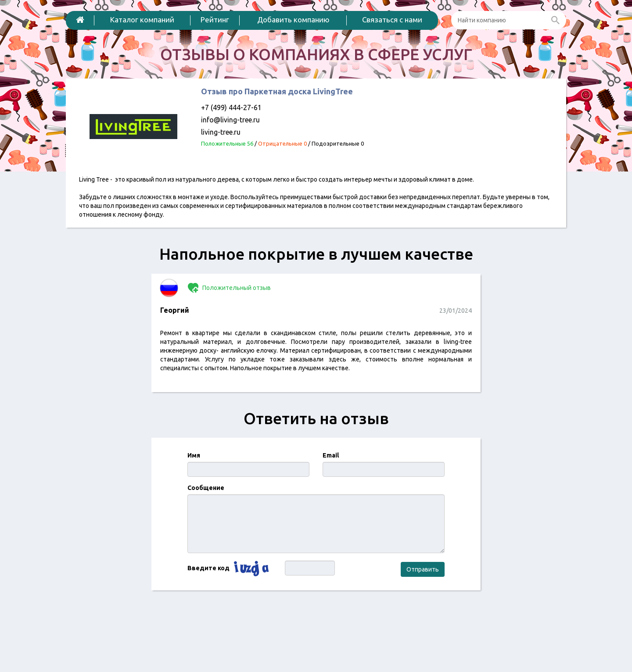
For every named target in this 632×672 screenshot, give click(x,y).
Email (331, 455)
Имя (194, 455)
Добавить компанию (293, 20)
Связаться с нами (392, 20)
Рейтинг (215, 20)
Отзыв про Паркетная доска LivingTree (277, 91)
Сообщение (206, 488)
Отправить (423, 569)
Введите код (208, 568)
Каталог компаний (142, 20)
